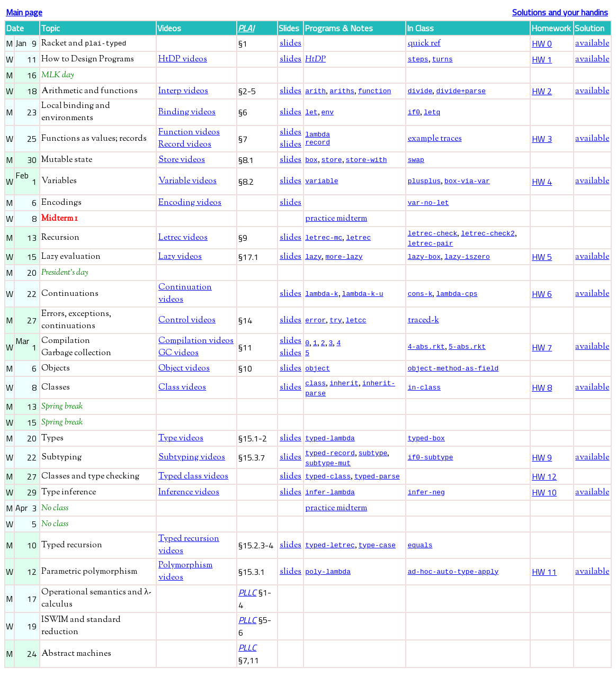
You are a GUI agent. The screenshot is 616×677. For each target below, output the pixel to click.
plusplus (424, 180)
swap (416, 160)
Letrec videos (183, 238)
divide (420, 91)
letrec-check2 (488, 233)
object (318, 370)
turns (443, 59)
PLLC (247, 597)
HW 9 (542, 462)
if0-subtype (431, 462)
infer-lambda (330, 497)
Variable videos (188, 181)
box (311, 159)
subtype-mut (328, 467)
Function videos (189, 133)
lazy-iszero (467, 258)
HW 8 (542, 390)
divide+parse (461, 91)
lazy (313, 258)
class (315, 384)
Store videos (182, 160)
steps (418, 59)
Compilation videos (196, 343)
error (315, 321)
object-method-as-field (453, 370)
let (311, 112)
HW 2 (542, 91)
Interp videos (183, 91)
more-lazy (344, 258)
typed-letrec (330, 549)
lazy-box (424, 258)
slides (291, 44)
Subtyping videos (192, 461)
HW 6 (542, 295)
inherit (344, 384)
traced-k (423, 322)
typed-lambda (330, 441)
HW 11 (544, 576)
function (374, 91)
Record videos (185, 145)
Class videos (182, 390)
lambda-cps (457, 295)
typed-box (426, 441)
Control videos (187, 322)
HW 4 (542, 182)
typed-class (328, 481)
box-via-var (467, 180)
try (336, 321)
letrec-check (433, 233)
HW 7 (542, 349)
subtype (373, 456)
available (592, 44)
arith (315, 91)
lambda (318, 134)
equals (420, 550)
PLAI (246, 28)
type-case (377, 549)
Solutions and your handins (560, 12)
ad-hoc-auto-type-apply (453, 576)
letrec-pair (431, 245)
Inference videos (189, 497)
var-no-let (428, 203)
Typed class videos (193, 481)
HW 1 (542, 59)
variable (322, 182)
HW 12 (544, 481)
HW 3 (542, 139)
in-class (424, 390)
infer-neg (426, 497)
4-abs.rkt (426, 348)
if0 (414, 112)
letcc (356, 321)
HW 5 (542, 258)
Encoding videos (190, 203)
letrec (358, 238)
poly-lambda (328, 576)
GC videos (178, 355)
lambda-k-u (363, 295)
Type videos (181, 442)
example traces (435, 139)
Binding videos (187, 112)
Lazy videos (180, 259)
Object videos (184, 370)
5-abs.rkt (467, 348)
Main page (24, 12)
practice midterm (336, 219)
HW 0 (542, 43)
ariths (342, 91)
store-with (367, 159)
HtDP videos (183, 60)
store (332, 159)
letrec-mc (324, 238)
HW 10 (544, 497)
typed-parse (377, 481)
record (318, 143)
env (328, 112)
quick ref (424, 44)
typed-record (330, 456)
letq (432, 112)
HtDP (315, 60)
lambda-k (322, 295)
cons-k (420, 295)
